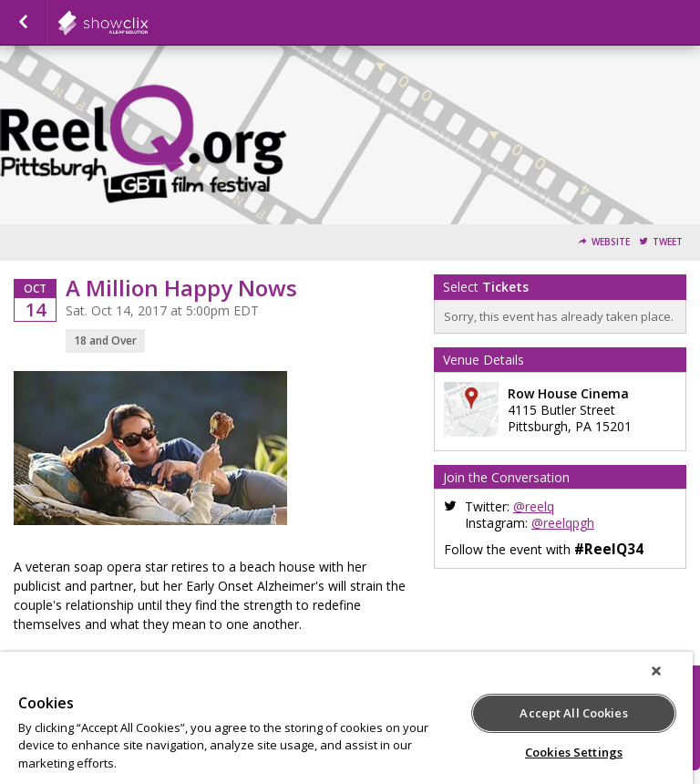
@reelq (534, 506)
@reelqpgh (563, 523)
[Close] (656, 671)
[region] (346, 718)
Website (611, 242)
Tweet (668, 242)
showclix (148, 23)
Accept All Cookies (573, 713)
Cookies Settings (574, 752)
